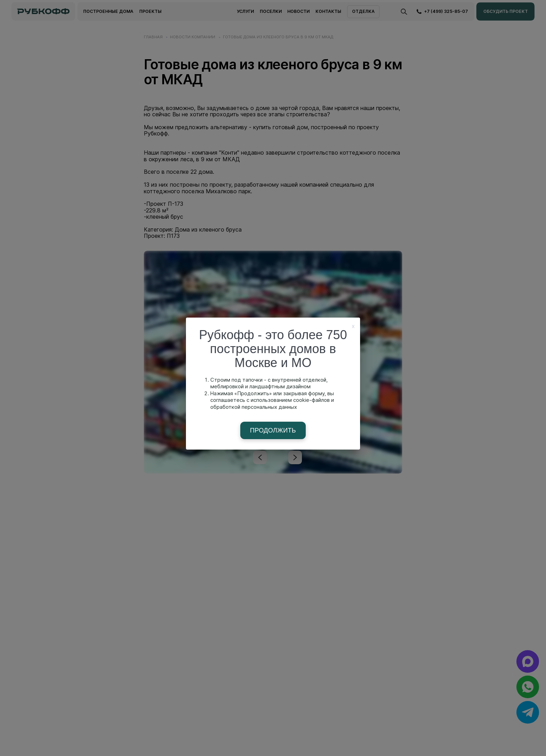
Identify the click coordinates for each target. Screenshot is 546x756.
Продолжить (273, 430)
